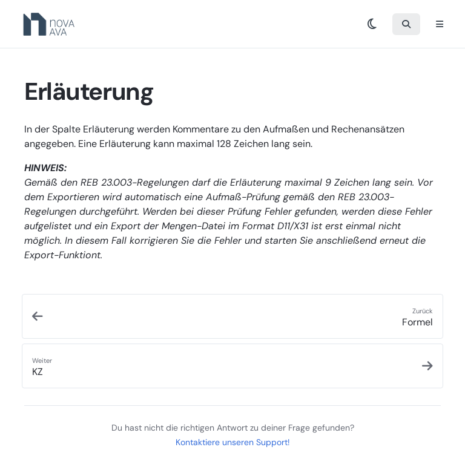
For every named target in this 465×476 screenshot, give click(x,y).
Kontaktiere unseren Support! (233, 442)
